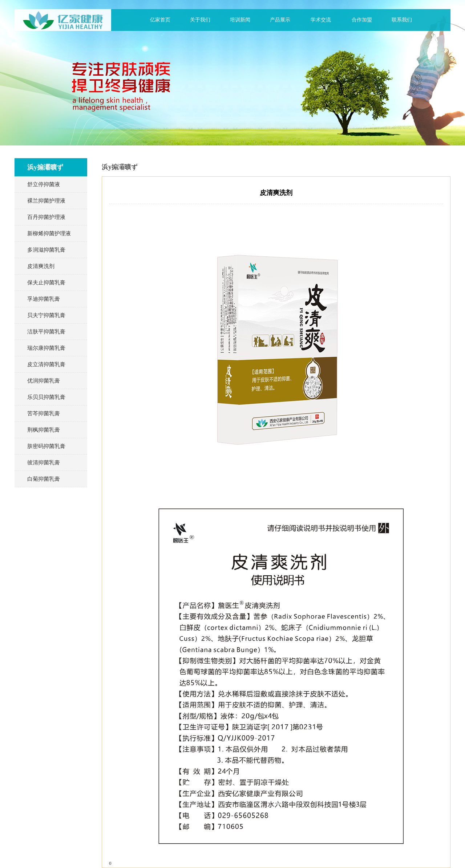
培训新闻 (240, 20)
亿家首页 (160, 20)
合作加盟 (362, 20)
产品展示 (280, 20)
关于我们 (200, 20)
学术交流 (321, 20)
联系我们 (402, 20)
